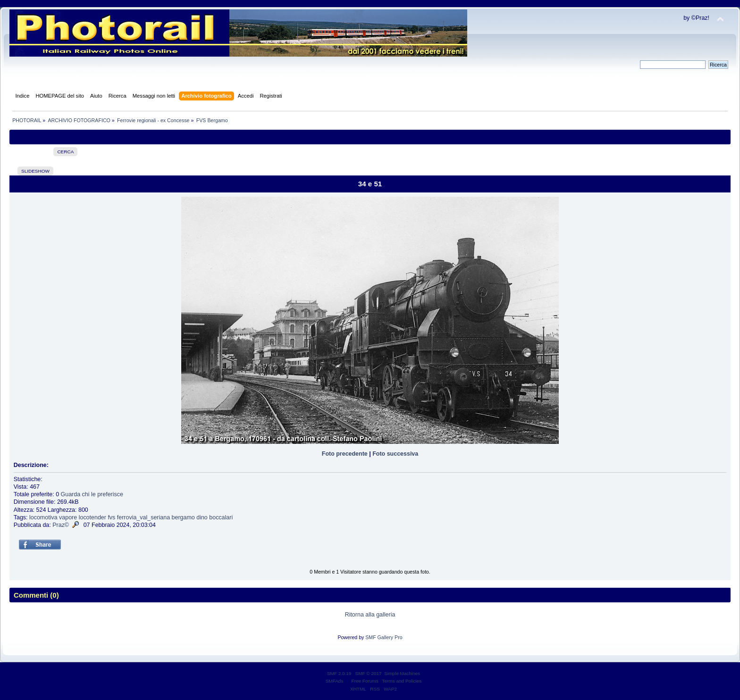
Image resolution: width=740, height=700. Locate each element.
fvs (111, 517)
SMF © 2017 (369, 673)
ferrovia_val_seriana (143, 517)
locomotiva (43, 517)
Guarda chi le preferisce (92, 494)
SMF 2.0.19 (339, 673)
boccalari (221, 517)
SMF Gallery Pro (384, 637)
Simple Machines (402, 673)
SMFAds (335, 681)
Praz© (61, 525)
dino (202, 517)
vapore (68, 517)
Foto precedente (345, 454)
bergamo (183, 517)
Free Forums (365, 681)
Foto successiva (395, 454)
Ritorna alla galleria (370, 615)
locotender (92, 517)
